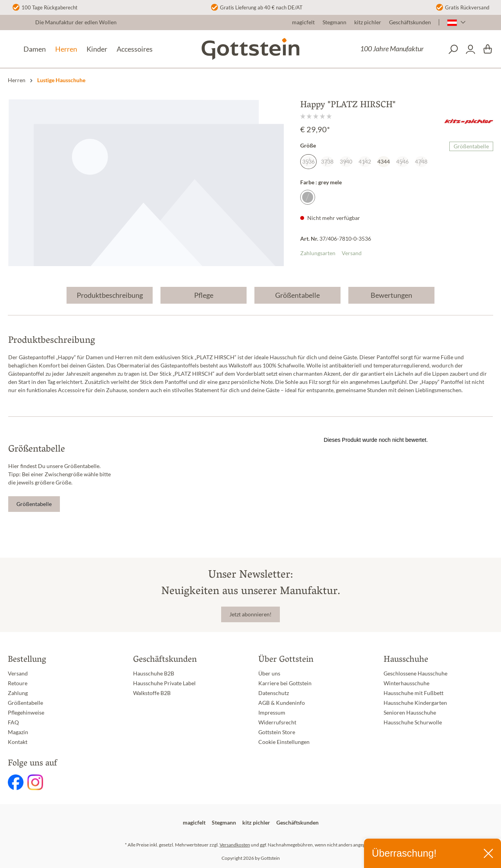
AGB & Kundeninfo (282, 703)
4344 (384, 162)
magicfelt (303, 22)
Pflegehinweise (26, 713)
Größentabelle (471, 146)
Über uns (269, 674)
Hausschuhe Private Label (164, 683)
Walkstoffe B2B (152, 693)
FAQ (13, 722)
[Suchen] (453, 49)
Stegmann (334, 22)
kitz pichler (368, 22)
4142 (365, 162)
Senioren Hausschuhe (410, 713)
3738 (327, 162)
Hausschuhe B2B (154, 674)
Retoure (18, 683)
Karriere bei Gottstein (285, 683)
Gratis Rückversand (467, 7)
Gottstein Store (277, 732)
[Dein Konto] (470, 49)
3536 (308, 162)
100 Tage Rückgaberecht (50, 7)
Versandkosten (235, 845)
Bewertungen (391, 295)
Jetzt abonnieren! (250, 614)
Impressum (272, 713)
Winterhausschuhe (406, 683)
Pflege (204, 295)
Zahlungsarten (318, 253)
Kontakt (18, 742)
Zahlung (18, 693)
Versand (352, 253)
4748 (421, 162)
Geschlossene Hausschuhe (415, 674)
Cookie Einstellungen (284, 742)
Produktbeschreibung (110, 295)
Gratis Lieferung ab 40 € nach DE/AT (261, 7)
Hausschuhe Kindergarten (415, 703)
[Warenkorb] (488, 49)
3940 (346, 162)
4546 (402, 162)
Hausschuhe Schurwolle (413, 722)
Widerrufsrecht (277, 722)
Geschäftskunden (410, 22)
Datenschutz (274, 693)
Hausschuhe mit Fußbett (414, 693)
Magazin (18, 732)
